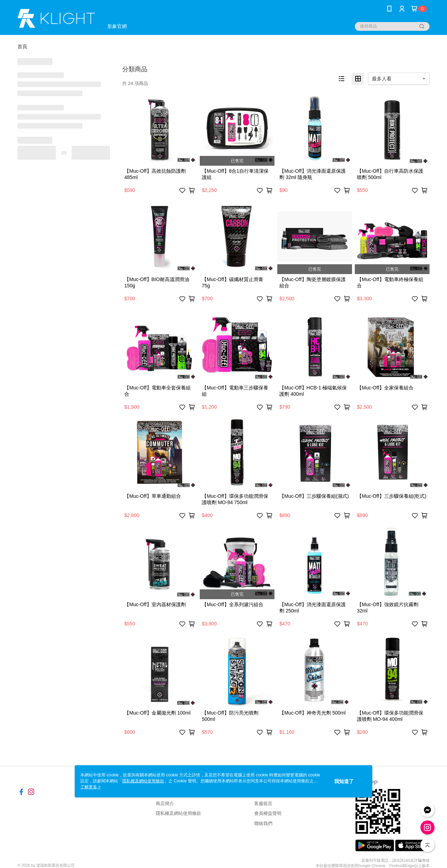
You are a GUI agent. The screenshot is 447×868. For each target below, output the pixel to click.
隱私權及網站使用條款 (178, 813)
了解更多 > (90, 787)
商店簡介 (165, 804)
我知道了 (344, 781)
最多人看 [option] (382, 79)
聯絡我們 (263, 823)
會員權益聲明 (268, 813)
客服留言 (263, 804)
